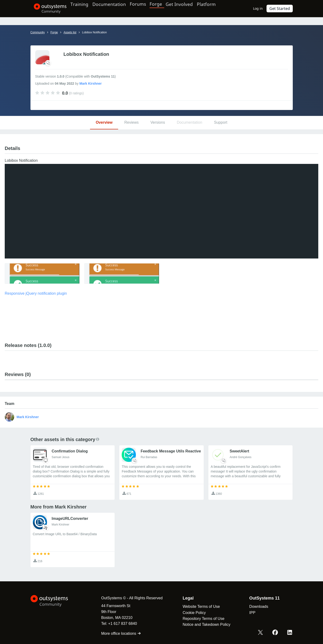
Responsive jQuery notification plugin (36, 293)
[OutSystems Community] (47, 9)
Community (38, 32)
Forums (148, 8)
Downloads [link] (254, 606)
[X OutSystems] (263, 633)
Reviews (131, 122)
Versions (158, 122)
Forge (166, 8)
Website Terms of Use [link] (197, 606)
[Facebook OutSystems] (276, 633)
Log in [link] (261, 8)
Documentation (116, 8)
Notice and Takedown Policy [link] (202, 624)
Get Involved (188, 8)
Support (221, 122)
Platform (217, 8)
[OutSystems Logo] (54, 601)
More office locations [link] (117, 633)
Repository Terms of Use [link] (199, 618)
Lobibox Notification (94, 32)
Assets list (70, 32)
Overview (104, 122)
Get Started (281, 8)
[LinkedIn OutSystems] (290, 633)
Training (84, 8)
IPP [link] (248, 613)
